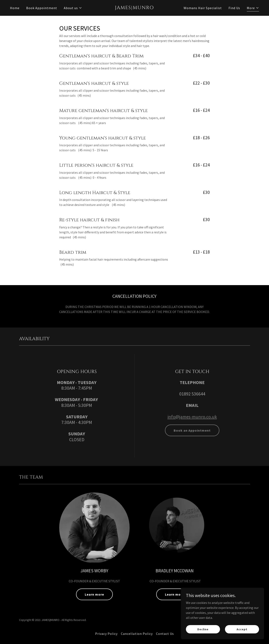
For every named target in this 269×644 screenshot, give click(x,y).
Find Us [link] (234, 8)
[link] (135, 8)
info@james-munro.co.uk (192, 417)
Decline (203, 629)
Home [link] (15, 8)
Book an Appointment (192, 430)
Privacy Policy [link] (106, 634)
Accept (242, 629)
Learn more (94, 594)
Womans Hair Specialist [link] (203, 8)
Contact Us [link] (165, 634)
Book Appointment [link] (42, 8)
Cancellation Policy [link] (137, 634)
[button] (73, 8)
